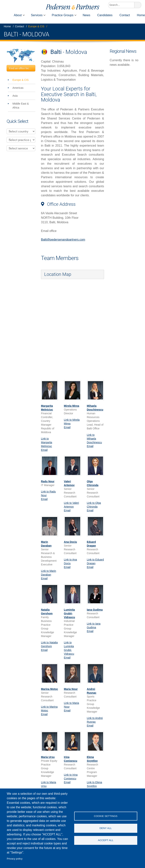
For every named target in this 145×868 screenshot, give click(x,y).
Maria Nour (71, 689)
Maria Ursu (48, 757)
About (18, 15)
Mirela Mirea (71, 406)
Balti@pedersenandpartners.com (63, 240)
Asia (15, 96)
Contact (125, 15)
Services (37, 15)
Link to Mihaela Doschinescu (94, 439)
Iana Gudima (95, 610)
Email (44, 450)
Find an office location (22, 68)
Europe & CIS (36, 26)
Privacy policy (15, 859)
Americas (18, 88)
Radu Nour (48, 481)
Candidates (105, 15)
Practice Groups (63, 15)
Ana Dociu (70, 542)
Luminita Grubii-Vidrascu (69, 613)
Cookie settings (106, 816)
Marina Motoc (49, 689)
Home (5, 15)
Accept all (106, 840)
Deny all (106, 828)
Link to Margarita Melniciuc (47, 442)
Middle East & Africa (21, 106)
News (86, 15)
